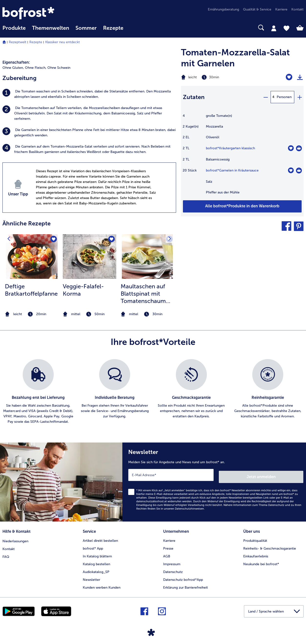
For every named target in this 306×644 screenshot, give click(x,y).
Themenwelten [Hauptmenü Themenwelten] (51, 28)
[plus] (299, 97)
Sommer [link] (86, 28)
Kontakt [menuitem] (297, 9)
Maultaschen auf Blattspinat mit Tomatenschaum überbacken (143, 294)
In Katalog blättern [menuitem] (97, 553)
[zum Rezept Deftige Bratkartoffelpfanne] (32, 256)
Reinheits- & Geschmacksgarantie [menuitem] (270, 546)
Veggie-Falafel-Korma (83, 290)
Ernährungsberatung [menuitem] (223, 9)
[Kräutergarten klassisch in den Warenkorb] (299, 148)
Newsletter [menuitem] (91, 577)
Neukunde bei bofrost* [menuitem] (261, 561)
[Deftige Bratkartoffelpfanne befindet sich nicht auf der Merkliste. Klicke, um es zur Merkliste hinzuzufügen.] (53, 239)
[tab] (274, 28)
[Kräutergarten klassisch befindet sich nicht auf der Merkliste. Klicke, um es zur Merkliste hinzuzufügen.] (291, 148)
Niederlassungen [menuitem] (15, 538)
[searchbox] (133, 28)
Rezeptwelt (18, 42)
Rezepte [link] (113, 28)
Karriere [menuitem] (281, 9)
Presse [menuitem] (168, 546)
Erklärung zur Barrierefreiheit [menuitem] (185, 585)
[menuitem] (14, 30)
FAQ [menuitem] (6, 553)
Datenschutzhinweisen (189, 507)
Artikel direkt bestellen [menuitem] (100, 538)
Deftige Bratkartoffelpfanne (31, 290)
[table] (242, 157)
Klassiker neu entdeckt (63, 42)
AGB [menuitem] (167, 553)
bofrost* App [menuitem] (93, 546)
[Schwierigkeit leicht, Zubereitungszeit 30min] (221, 77)
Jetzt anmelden (282, 475)
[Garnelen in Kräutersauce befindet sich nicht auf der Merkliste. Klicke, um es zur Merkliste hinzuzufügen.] (291, 170)
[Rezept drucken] (300, 77)
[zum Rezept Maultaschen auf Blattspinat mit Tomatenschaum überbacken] (147, 256)
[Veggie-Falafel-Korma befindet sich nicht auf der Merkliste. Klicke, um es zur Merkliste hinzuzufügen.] (111, 239)
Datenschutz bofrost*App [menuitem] (183, 577)
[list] (153, 392)
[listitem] (89, 94)
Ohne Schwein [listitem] (59, 68)
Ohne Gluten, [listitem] (13, 68)
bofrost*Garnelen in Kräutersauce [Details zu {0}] (232, 170)
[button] (286, 226)
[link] (48, 13)
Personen (284, 97)
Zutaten (194, 97)
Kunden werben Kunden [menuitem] (102, 585)
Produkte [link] (14, 28)
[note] (32, 314)
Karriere (169, 538)
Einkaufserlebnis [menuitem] (256, 553)
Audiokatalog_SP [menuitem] (96, 569)
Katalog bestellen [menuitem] (96, 561)
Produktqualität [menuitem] (255, 538)
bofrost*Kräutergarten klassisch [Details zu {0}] (230, 148)
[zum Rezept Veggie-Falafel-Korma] (90, 256)
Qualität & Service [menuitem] (257, 9)
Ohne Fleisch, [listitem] (36, 68)
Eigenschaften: (16, 62)
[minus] (265, 97)
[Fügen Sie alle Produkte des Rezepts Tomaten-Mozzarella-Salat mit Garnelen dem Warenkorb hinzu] (242, 206)
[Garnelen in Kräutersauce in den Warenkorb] (299, 171)
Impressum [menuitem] (172, 561)
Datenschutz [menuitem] (173, 569)
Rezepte (36, 42)
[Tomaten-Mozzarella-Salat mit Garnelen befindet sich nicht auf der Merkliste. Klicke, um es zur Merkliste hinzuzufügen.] (289, 77)
